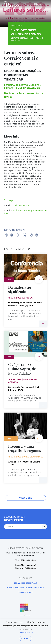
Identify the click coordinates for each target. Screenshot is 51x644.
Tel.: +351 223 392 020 (26, 560)
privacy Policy (26, 633)
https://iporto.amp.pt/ (26, 565)
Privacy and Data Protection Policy (26, 588)
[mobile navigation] (44, 4)
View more (26, 498)
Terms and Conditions (26, 583)
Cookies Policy (26, 592)
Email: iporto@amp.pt (26, 568)
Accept (26, 639)
